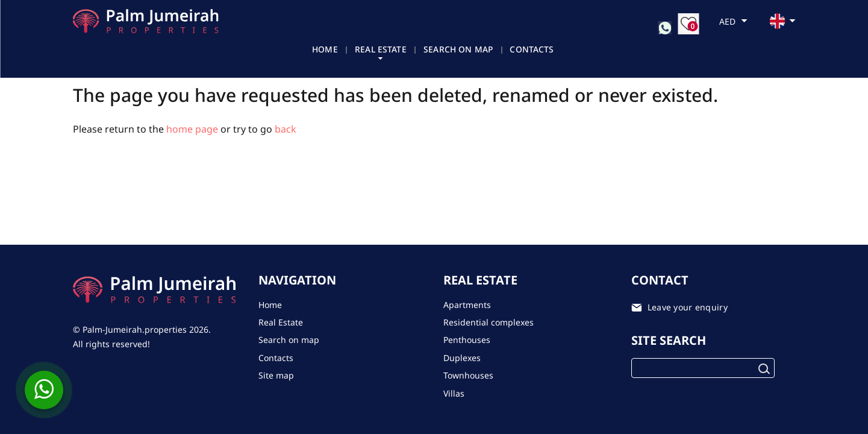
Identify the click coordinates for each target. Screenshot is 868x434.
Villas (454, 393)
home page (192, 129)
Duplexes (462, 358)
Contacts (529, 51)
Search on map (455, 51)
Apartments (467, 305)
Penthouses (467, 340)
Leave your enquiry (688, 307)
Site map (276, 375)
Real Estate (377, 51)
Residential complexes (489, 322)
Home (320, 51)
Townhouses (468, 375)
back (286, 129)
